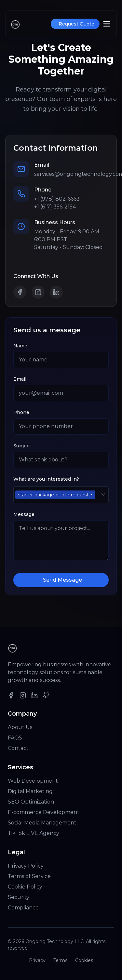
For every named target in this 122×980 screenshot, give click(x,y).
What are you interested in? (46, 479)
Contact (18, 748)
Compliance (23, 908)
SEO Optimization (31, 802)
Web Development (33, 781)
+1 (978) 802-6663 (57, 199)
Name (20, 346)
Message (24, 514)
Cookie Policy (25, 887)
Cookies (84, 960)
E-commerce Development (44, 812)
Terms (60, 960)
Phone (21, 412)
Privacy (37, 960)
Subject (22, 446)
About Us (20, 727)
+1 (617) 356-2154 (55, 207)
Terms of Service (29, 876)
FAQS (15, 738)
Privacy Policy (26, 866)
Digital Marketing (30, 791)
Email (20, 379)
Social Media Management (42, 823)
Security (19, 897)
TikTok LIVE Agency (34, 833)
